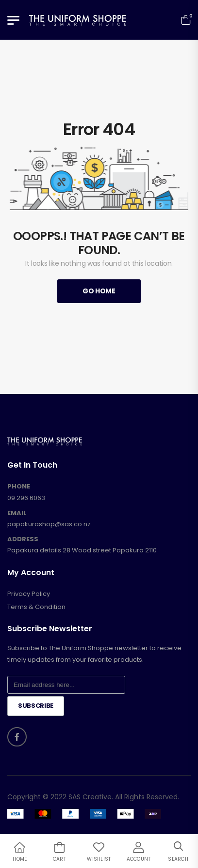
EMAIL (17, 513)
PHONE (19, 487)
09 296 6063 (26, 498)
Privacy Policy (29, 594)
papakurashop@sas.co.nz (49, 524)
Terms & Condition (36, 607)
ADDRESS (23, 539)
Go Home (99, 291)
